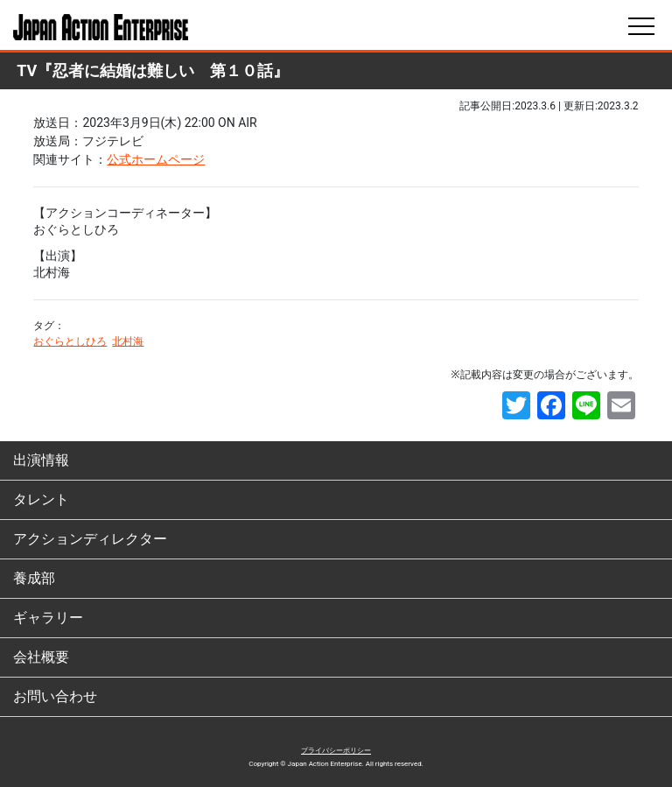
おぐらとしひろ (70, 341)
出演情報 (41, 460)
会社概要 (41, 657)
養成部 (34, 578)
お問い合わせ (55, 696)
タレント (41, 499)
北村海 (128, 341)
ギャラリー (48, 618)
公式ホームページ (156, 159)
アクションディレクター (90, 539)
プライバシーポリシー (336, 751)
